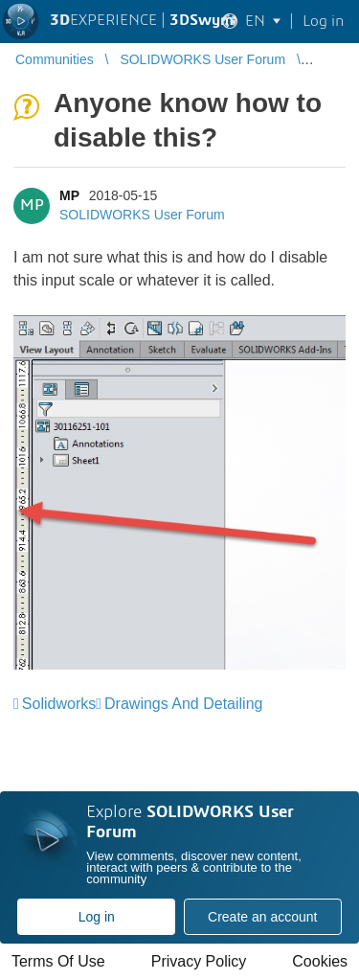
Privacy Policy (199, 961)
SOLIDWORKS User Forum (142, 215)
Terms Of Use (58, 961)
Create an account (262, 917)
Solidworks (59, 704)
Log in (97, 917)
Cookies (320, 961)
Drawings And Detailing (183, 704)
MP (69, 195)
